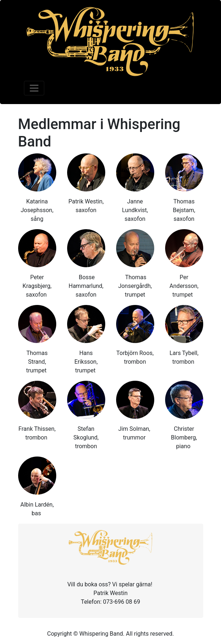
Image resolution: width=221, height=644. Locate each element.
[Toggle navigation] (34, 88)
